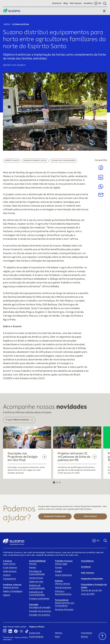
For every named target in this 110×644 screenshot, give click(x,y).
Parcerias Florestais (64, 610)
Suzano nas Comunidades (63, 161)
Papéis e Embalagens (13, 591)
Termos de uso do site (91, 590)
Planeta (33, 568)
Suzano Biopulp (36, 637)
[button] (104, 11)
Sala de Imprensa (63, 588)
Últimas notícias (63, 584)
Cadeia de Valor (36, 582)
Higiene (7, 595)
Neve (57, 637)
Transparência (9, 579)
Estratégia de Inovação (40, 607)
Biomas (85, 637)
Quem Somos (9, 564)
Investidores (87, 561)
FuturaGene (87, 633)
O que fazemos (10, 568)
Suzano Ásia (35, 633)
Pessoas (33, 564)
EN (100, 3)
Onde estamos (10, 571)
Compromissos (36, 578)
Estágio (58, 571)
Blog (66, 3)
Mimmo (59, 633)
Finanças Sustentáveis (39, 599)
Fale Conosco (76, 3)
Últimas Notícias (21, 24)
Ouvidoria (88, 3)
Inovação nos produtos (40, 615)
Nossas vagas (61, 564)
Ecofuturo (57, 3)
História (7, 575)
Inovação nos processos (40, 611)
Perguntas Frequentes (92, 579)
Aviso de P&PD (88, 594)
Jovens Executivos (63, 575)
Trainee (58, 568)
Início (7, 24)
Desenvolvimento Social (35, 161)
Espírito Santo (12, 161)
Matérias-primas (11, 588)
